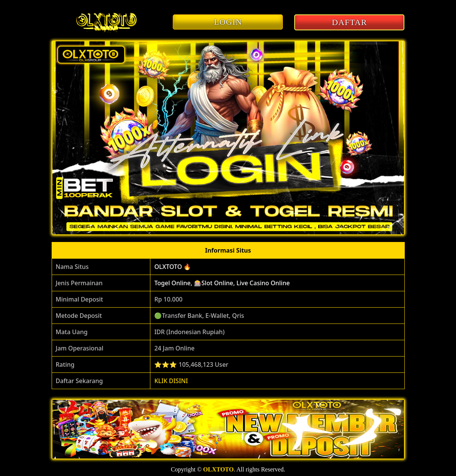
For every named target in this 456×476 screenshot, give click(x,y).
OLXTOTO (218, 469)
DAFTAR (349, 22)
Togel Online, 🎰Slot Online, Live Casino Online (222, 283)
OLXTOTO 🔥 (173, 267)
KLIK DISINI (171, 381)
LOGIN (228, 22)
